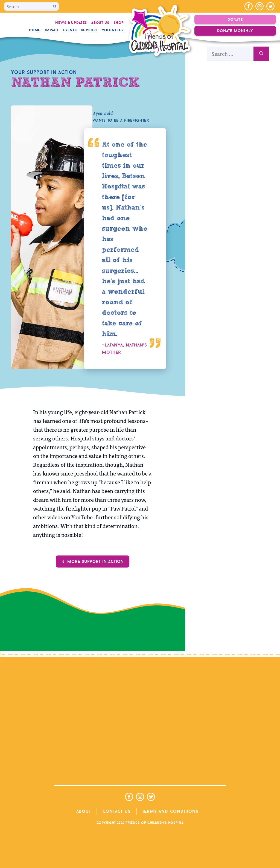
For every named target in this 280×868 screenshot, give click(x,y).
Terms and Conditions (170, 811)
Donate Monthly (235, 31)
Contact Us (117, 811)
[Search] (55, 6)
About (84, 811)
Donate (235, 19)
